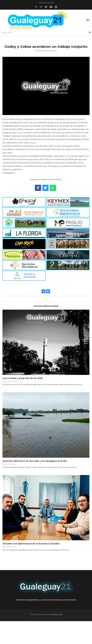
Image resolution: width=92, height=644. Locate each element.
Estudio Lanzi (57, 615)
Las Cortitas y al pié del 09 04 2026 (23, 378)
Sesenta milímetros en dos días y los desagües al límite (35, 461)
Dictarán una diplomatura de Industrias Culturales (31, 544)
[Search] (45, 33)
